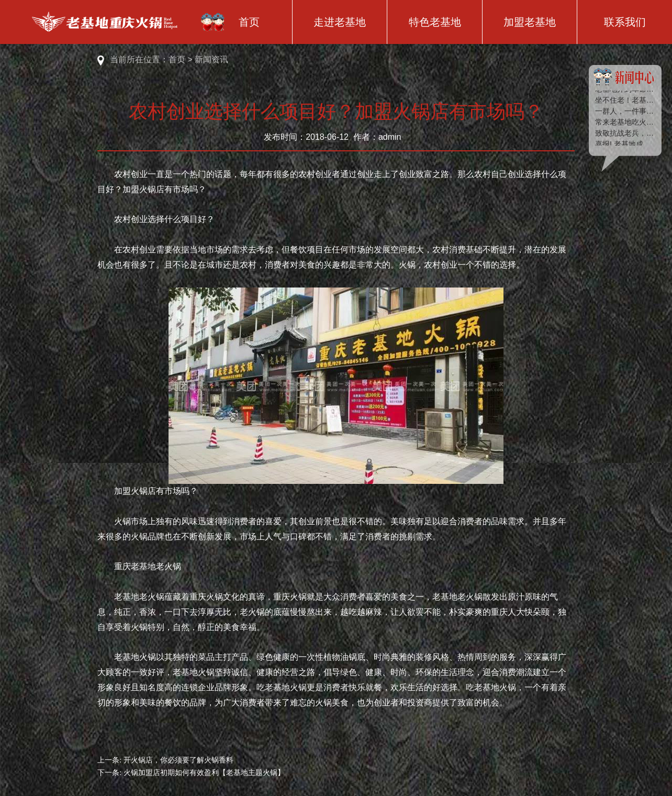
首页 (249, 22)
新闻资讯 (211, 59)
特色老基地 (435, 22)
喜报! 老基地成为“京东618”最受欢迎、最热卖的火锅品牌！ (625, 145)
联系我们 (625, 22)
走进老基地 (340, 22)
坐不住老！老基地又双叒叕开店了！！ (625, 101)
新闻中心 (625, 79)
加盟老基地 (530, 22)
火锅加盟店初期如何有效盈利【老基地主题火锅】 (204, 773)
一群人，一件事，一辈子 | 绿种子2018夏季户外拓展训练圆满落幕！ (625, 112)
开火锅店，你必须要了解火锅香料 (178, 760)
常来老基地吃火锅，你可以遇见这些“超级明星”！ (625, 123)
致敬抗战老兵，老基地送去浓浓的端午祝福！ (625, 134)
